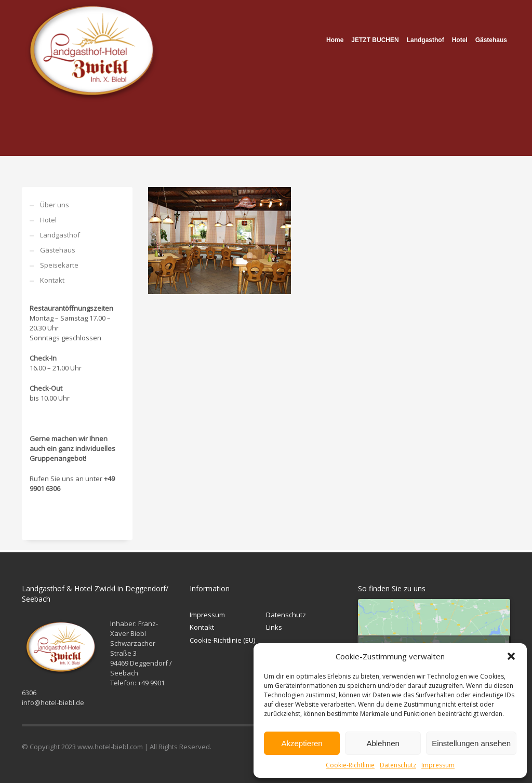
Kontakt (52, 280)
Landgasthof (60, 235)
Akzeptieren (302, 743)
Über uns (55, 205)
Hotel (48, 220)
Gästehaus (58, 250)
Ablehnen (383, 743)
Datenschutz (398, 765)
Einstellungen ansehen (471, 743)
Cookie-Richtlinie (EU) (222, 640)
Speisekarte (59, 265)
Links (274, 627)
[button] (511, 656)
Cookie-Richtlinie (350, 765)
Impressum (438, 765)
